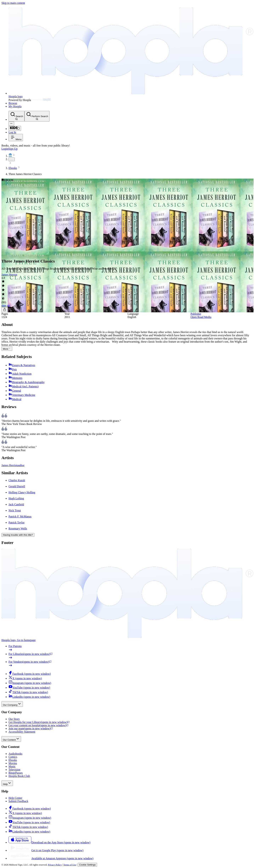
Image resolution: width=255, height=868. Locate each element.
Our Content (11, 739)
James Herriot (9, 275)
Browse (13, 103)
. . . (12, 159)
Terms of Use (70, 865)
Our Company (12, 704)
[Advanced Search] (11, 124)
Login (5, 149)
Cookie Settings (87, 865)
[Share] (5, 310)
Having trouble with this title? (18, 535)
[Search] (16, 116)
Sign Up (13, 149)
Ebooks (13, 168)
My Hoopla (15, 106)
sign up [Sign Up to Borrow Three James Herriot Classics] (6, 305)
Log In (12, 132)
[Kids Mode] (15, 128)
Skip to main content (13, 3)
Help (7, 783)
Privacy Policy (55, 865)
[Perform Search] (37, 116)
